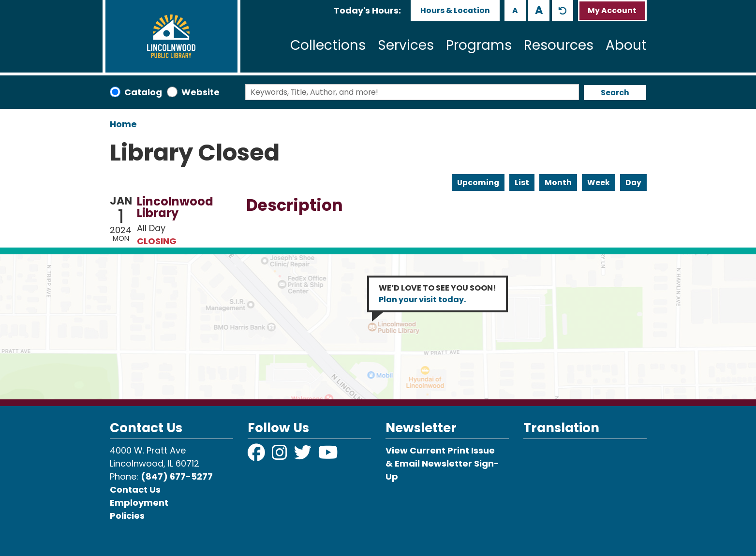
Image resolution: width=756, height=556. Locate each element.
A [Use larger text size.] (539, 10)
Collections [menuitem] (328, 45)
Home (123, 124)
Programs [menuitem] (479, 45)
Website (200, 92)
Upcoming (478, 183)
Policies (127, 516)
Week (599, 183)
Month (558, 183)
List (522, 183)
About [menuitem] (626, 45)
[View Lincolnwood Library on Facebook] (257, 456)
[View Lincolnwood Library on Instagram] (281, 456)
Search (615, 93)
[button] (367, 10)
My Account (612, 10)
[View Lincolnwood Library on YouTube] (328, 456)
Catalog (143, 92)
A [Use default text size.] (563, 11)
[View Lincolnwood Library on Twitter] (304, 456)
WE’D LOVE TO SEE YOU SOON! (437, 294)
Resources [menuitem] (559, 45)
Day (633, 183)
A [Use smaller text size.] (515, 10)
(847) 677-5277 (177, 476)
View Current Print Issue (440, 450)
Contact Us (135, 490)
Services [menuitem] (406, 45)
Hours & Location (455, 10)
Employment (139, 503)
